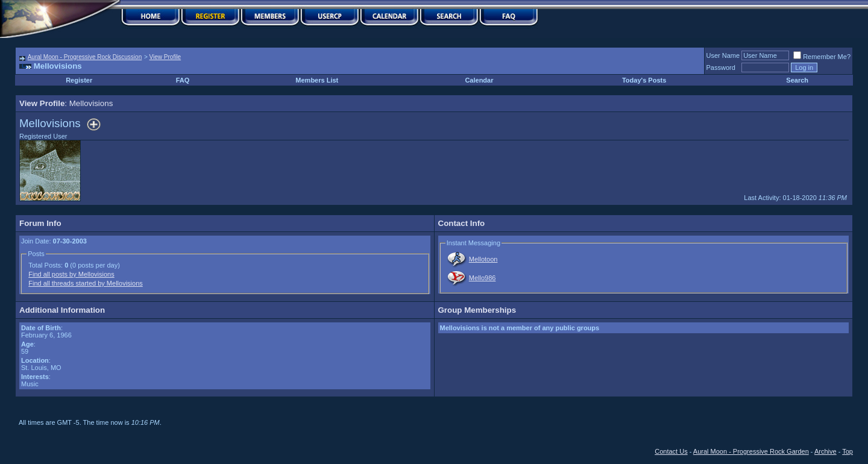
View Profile (165, 57)
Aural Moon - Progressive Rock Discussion (85, 57)
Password (721, 67)
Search (797, 80)
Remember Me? (822, 57)
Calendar (479, 80)
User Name (723, 55)
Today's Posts (644, 80)
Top (848, 451)
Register (79, 80)
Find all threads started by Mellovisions (86, 283)
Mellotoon (483, 259)
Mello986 (483, 278)
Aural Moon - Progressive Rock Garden (751, 451)
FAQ (183, 80)
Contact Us (671, 451)
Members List (317, 80)
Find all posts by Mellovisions (71, 274)
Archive (826, 451)
